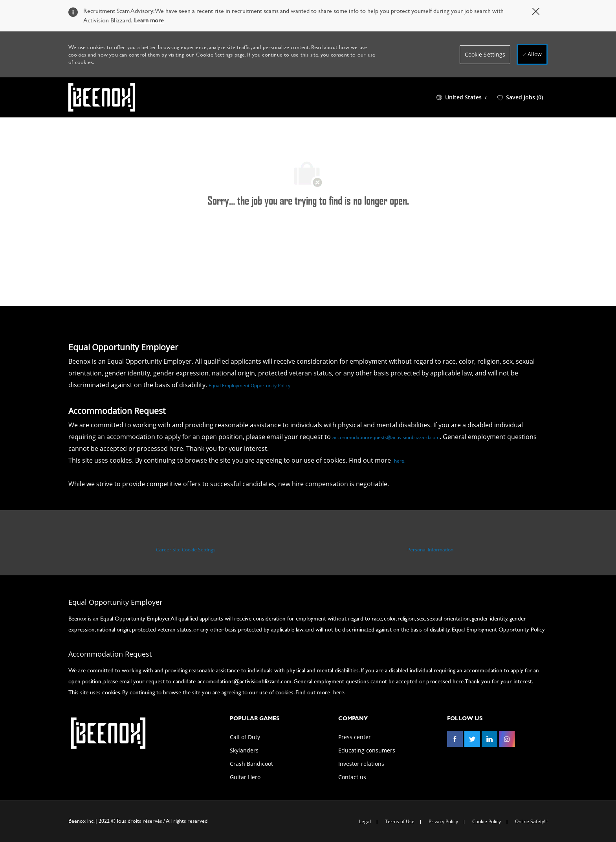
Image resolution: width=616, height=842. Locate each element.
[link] (108, 733)
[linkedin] (489, 739)
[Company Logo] (102, 97)
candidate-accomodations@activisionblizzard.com (232, 681)
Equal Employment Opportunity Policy (249, 385)
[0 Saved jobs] (520, 97)
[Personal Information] (430, 550)
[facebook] (455, 739)
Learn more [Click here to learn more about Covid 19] (149, 20)
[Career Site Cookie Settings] (186, 550)
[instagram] (507, 739)
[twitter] (472, 739)
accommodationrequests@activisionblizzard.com (386, 437)
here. (400, 461)
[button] (485, 55)
